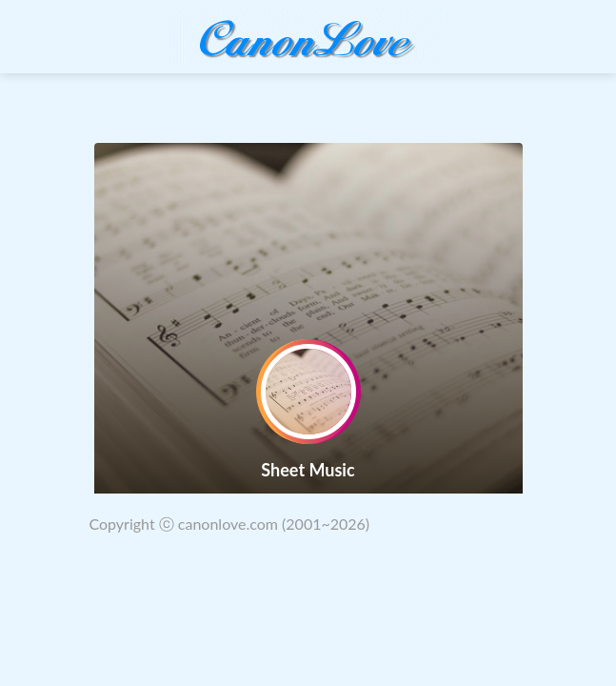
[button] (24, 318)
